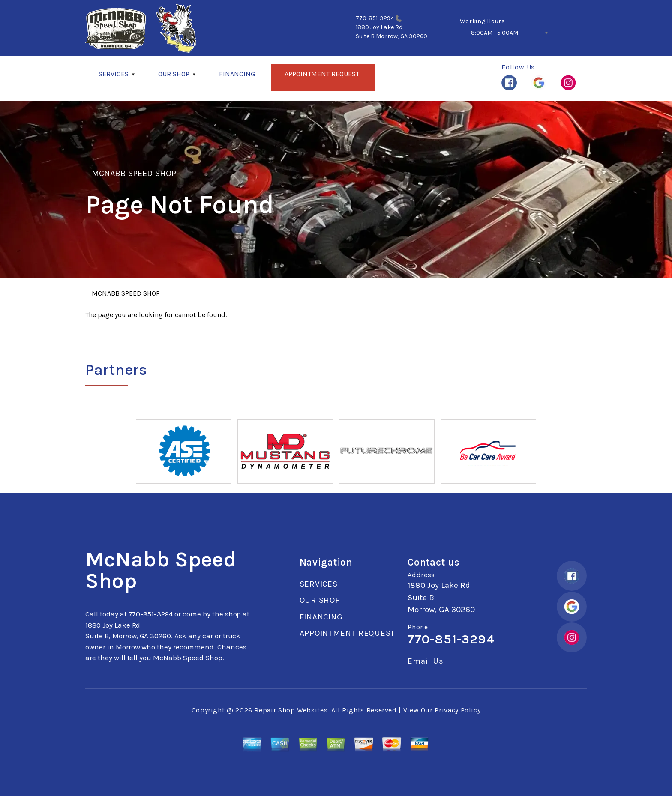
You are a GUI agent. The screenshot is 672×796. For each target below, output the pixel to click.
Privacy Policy (457, 710)
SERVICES (114, 74)
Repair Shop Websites (291, 710)
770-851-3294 (375, 18)
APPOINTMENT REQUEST (322, 74)
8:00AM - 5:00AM (495, 33)
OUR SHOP (174, 74)
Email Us (425, 661)
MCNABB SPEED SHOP (134, 173)
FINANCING (237, 74)
